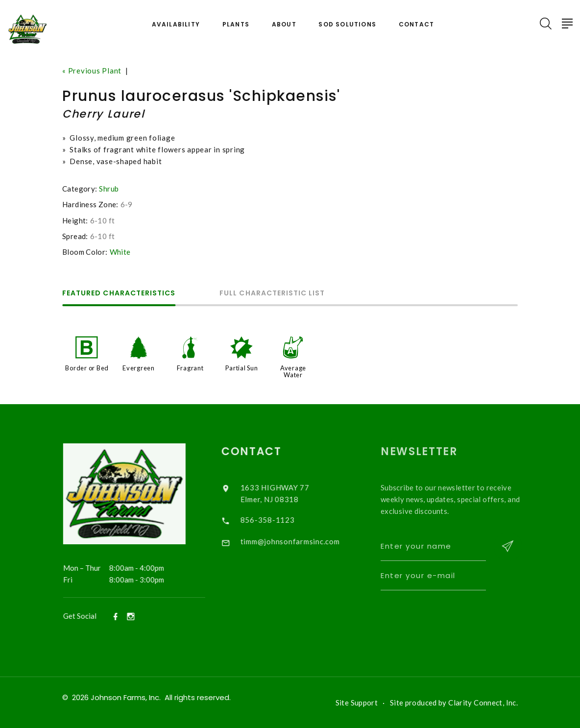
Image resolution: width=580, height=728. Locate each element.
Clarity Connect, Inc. (483, 703)
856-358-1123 (276, 520)
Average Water (293, 371)
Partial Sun (242, 368)
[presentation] (467, 618)
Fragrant (190, 368)
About (284, 24)
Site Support (357, 703)
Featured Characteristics (119, 294)
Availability (176, 24)
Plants (236, 24)
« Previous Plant (92, 71)
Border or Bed (87, 368)
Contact (416, 24)
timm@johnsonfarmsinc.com (299, 541)
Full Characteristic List (272, 294)
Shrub (109, 189)
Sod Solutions (347, 24)
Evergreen (139, 368)
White (120, 252)
